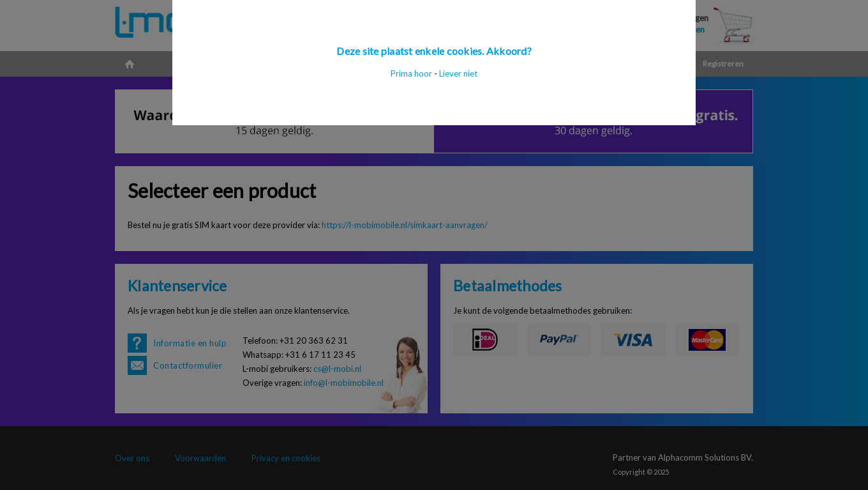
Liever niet (458, 73)
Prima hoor (411, 73)
